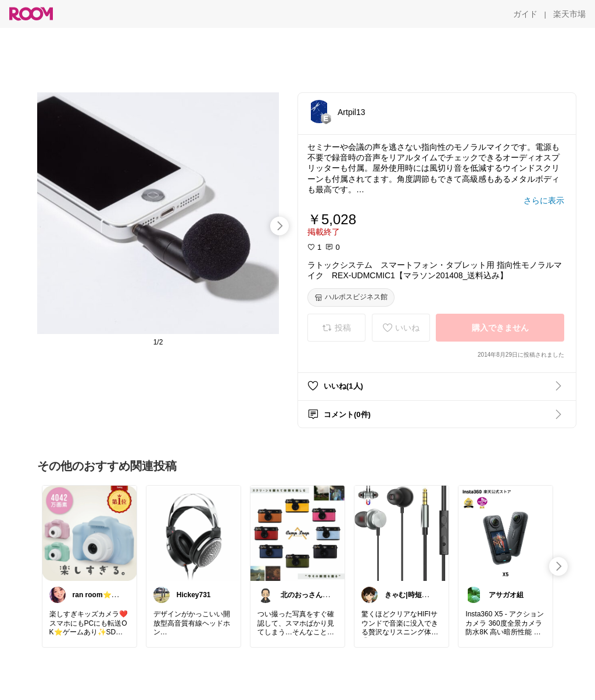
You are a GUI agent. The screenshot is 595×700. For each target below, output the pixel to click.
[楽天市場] (569, 14)
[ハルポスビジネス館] (351, 297)
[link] (89, 533)
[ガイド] (525, 14)
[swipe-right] (279, 226)
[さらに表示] (544, 200)
